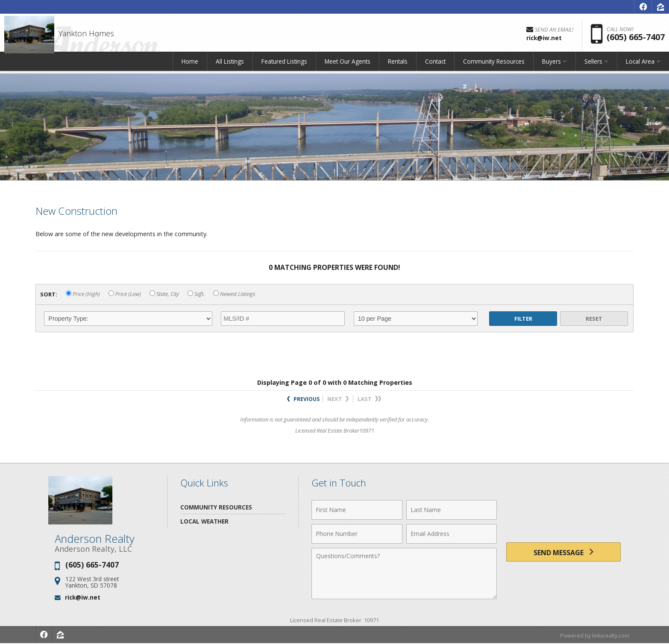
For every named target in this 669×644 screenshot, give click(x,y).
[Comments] (404, 574)
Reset (594, 319)
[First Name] (357, 510)
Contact (435, 66)
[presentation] (563, 515)
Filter (523, 319)
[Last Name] (452, 510)
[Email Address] (452, 534)
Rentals (398, 66)
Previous (303, 399)
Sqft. (196, 294)
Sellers (593, 66)
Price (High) (83, 294)
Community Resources (494, 66)
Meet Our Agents (348, 66)
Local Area (640, 66)
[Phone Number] (357, 534)
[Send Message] (563, 553)
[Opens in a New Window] (643, 7)
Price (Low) (125, 294)
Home (190, 66)
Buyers (552, 66)
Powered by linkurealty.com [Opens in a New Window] (593, 635)
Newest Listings (234, 294)
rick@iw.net (83, 597)
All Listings (230, 66)
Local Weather (204, 521)
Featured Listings (284, 66)
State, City (164, 294)
